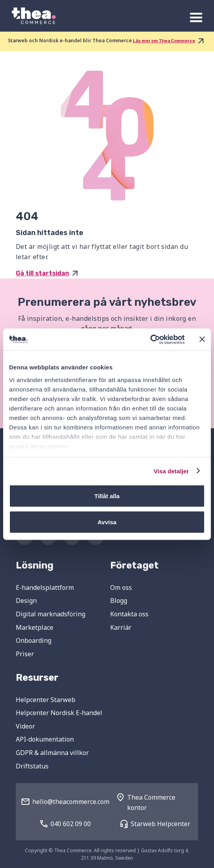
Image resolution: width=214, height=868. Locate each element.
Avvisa (107, 522)
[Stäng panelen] (202, 339)
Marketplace (35, 627)
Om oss (121, 587)
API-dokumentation (45, 739)
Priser (25, 654)
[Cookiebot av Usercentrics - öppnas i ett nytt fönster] (150, 339)
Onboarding (34, 640)
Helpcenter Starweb (46, 700)
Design (26, 601)
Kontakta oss (129, 614)
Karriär (121, 627)
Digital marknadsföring (51, 614)
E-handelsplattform (45, 587)
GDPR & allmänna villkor (52, 753)
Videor (25, 726)
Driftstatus (32, 766)
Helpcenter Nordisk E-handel (59, 713)
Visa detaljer (171, 471)
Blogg (119, 601)
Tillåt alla (107, 496)
